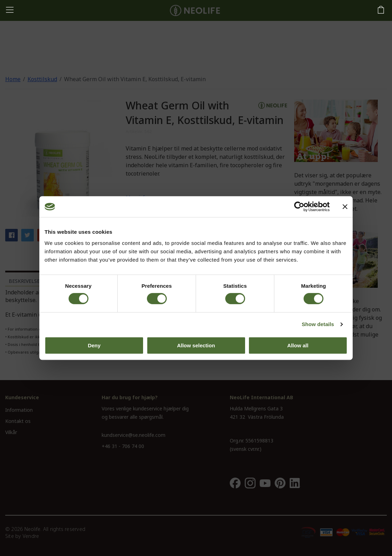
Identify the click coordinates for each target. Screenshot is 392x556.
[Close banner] (345, 207)
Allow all (298, 345)
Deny (94, 345)
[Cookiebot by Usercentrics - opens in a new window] (299, 207)
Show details (318, 324)
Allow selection (196, 345)
